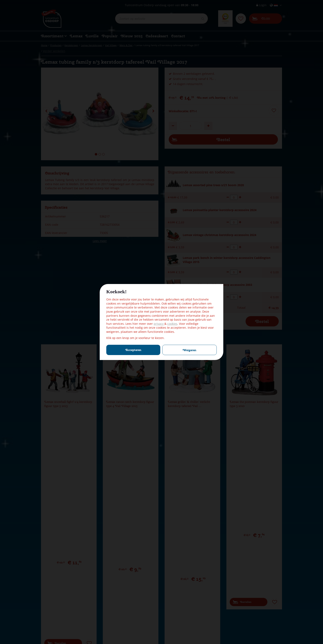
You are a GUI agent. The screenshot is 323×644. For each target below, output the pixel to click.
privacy (159, 324)
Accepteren (133, 350)
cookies (172, 324)
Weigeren (190, 350)
